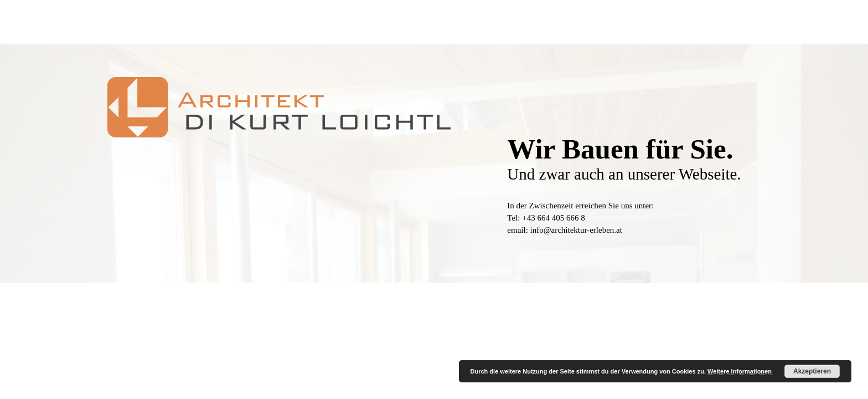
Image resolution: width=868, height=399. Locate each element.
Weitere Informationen (740, 371)
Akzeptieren (812, 371)
